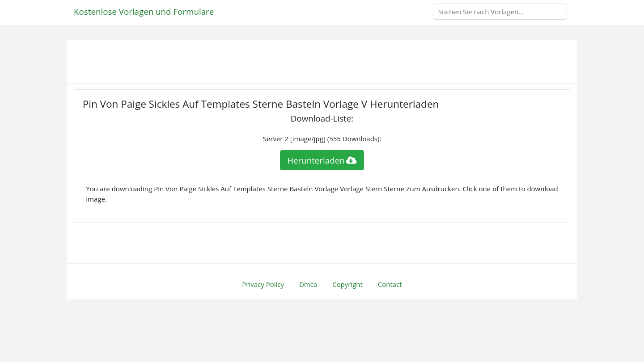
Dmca (308, 284)
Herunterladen (322, 160)
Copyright (347, 284)
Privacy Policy (263, 284)
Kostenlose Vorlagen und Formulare (144, 11)
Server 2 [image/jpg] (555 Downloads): (322, 139)
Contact (390, 284)
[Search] (500, 12)
